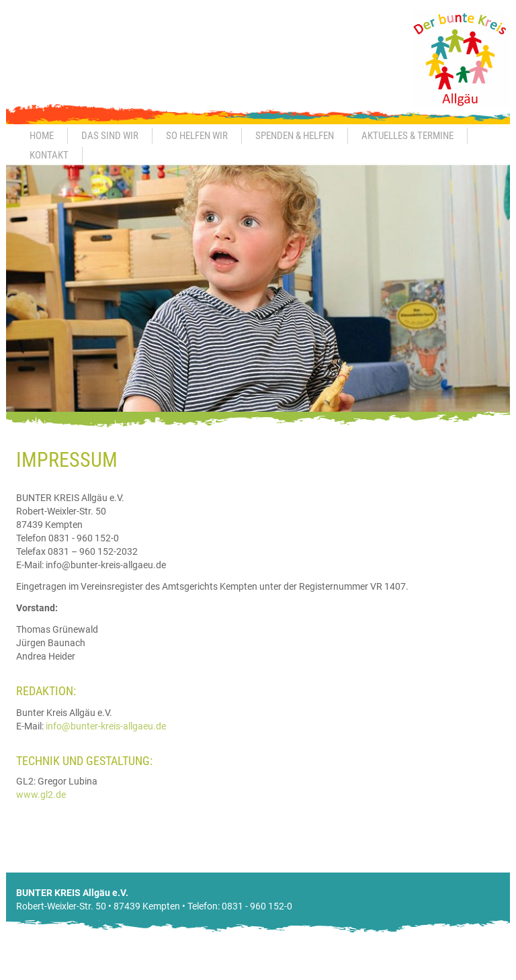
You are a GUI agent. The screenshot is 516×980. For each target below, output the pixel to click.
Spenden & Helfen (295, 136)
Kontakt (49, 155)
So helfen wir (197, 136)
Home (42, 136)
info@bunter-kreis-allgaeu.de (106, 726)
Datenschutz (460, 973)
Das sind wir (110, 136)
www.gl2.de (41, 795)
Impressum (402, 973)
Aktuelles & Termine (407, 136)
